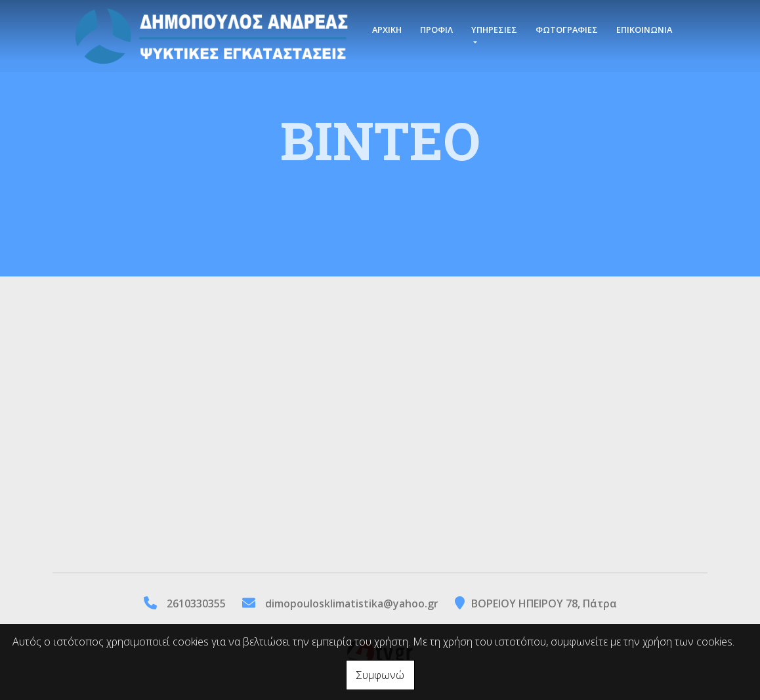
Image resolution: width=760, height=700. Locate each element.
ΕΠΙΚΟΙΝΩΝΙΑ (644, 30)
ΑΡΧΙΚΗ (387, 30)
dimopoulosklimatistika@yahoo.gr (352, 603)
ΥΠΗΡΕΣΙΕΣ (494, 30)
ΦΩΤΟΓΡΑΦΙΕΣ (567, 30)
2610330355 (196, 603)
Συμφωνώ (380, 675)
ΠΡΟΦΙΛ (436, 30)
